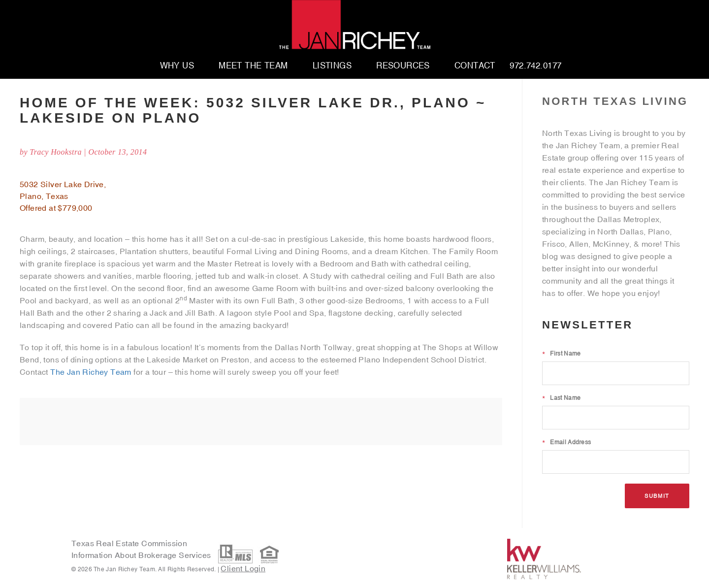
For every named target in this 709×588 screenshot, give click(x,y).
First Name (561, 354)
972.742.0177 (535, 66)
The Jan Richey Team (91, 372)
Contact (475, 66)
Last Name (561, 398)
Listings (332, 66)
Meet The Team (253, 66)
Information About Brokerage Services (142, 555)
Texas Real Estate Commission (129, 543)
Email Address (566, 442)
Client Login (243, 568)
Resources (403, 66)
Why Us (177, 66)
